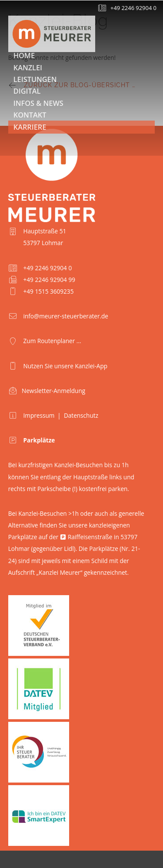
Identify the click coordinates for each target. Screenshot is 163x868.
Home (24, 56)
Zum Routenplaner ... (52, 341)
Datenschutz (81, 415)
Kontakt (30, 115)
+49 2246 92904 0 (133, 8)
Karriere (30, 127)
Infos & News (38, 103)
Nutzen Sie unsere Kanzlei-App (66, 366)
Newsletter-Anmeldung (53, 391)
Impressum (39, 415)
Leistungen (35, 79)
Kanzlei (28, 68)
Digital (27, 91)
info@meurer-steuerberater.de (66, 316)
